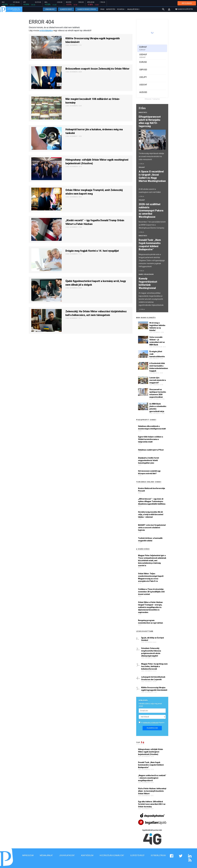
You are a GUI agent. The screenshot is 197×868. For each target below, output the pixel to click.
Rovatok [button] (121, 9)
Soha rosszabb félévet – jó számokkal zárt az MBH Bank (157, 341)
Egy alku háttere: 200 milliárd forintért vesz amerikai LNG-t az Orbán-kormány (152, 804)
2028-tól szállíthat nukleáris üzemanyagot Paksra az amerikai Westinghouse (151, 211)
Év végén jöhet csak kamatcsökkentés (157, 354)
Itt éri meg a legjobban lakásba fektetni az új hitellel (157, 327)
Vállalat (142, 167)
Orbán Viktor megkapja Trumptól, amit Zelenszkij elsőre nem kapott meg (94, 192)
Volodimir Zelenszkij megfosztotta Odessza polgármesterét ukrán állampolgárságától (151, 652)
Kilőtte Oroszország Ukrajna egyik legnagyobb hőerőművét (93, 40)
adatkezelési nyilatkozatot (151, 723)
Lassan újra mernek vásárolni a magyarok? (158, 380)
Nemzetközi (143, 112)
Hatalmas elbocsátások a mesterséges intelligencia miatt (152, 427)
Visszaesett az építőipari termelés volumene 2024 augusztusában (158, 393)
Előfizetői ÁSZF (137, 855)
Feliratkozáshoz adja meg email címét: (150, 705)
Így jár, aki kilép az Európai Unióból (153, 639)
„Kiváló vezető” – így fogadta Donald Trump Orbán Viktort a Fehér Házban (95, 222)
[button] (169, 9)
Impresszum (28, 855)
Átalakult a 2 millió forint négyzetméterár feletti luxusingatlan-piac (149, 460)
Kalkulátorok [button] (133, 9)
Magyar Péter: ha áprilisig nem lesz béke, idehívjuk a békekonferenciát (154, 666)
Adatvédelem (87, 855)
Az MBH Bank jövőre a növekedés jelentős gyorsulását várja (158, 408)
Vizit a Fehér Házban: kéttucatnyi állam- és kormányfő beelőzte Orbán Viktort (152, 791)
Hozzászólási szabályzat (112, 855)
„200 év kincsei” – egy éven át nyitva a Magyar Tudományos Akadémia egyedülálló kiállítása (152, 501)
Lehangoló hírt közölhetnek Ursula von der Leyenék (153, 678)
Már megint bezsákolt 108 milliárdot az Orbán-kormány (93, 101)
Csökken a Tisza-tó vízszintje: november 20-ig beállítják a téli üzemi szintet (151, 592)
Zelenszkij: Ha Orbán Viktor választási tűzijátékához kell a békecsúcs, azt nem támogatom (96, 313)
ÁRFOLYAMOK (187, 3)
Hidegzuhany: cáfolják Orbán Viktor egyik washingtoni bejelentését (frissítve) (97, 162)
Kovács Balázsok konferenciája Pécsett (152, 490)
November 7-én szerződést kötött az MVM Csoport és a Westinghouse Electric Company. (152, 225)
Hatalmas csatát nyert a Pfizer (151, 450)
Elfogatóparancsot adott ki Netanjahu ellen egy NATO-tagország (150, 121)
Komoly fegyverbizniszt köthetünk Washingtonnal (148, 283)
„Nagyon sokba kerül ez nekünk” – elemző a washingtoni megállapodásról (152, 778)
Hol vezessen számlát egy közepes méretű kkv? (149, 472)
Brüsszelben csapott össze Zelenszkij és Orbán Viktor (97, 69)
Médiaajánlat (46, 855)
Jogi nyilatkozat (67, 855)
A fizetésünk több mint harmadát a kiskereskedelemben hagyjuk (159, 367)
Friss (102, 9)
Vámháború (50, 9)
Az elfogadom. (153, 723)
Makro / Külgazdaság (146, 274)
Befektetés (111, 9)
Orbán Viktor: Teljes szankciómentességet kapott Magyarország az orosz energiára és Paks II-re (151, 577)
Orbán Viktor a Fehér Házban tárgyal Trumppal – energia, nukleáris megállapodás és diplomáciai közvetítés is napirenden (150, 607)
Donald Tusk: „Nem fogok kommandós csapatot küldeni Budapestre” (150, 245)
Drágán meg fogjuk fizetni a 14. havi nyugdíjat (92, 251)
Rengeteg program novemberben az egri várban (151, 622)
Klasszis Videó (66, 9)
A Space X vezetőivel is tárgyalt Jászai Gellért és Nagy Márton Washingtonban (152, 178)
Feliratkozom (152, 728)
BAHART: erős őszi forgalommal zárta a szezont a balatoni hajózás (152, 528)
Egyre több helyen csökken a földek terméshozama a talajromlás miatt (151, 439)
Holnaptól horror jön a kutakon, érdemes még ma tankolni (94, 131)
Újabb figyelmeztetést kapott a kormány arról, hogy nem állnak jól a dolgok (96, 283)
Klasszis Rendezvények (87, 9)
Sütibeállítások (158, 855)
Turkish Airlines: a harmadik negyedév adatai (150, 539)
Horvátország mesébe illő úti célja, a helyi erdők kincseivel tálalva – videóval (151, 514)
